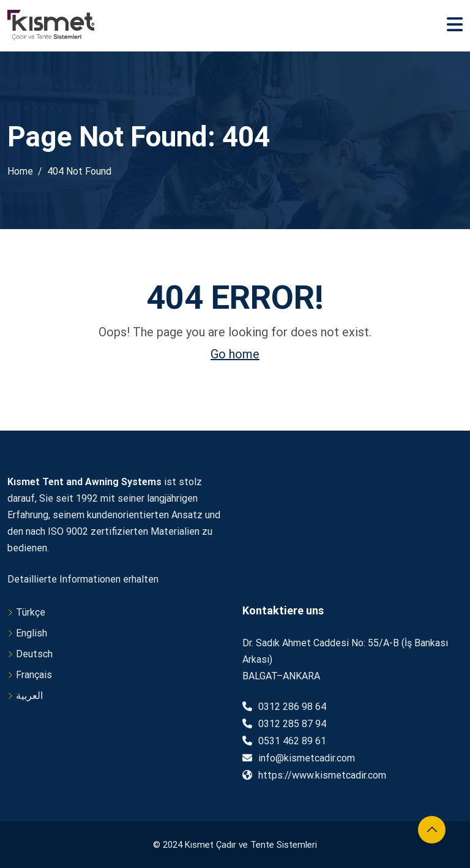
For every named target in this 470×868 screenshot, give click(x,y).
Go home (235, 354)
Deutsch (34, 654)
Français (34, 675)
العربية (29, 696)
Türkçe (31, 612)
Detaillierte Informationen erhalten (83, 579)
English (32, 633)
